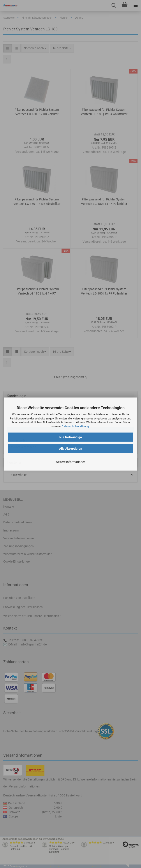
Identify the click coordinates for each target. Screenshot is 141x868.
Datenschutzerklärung (75, 426)
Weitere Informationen (70, 462)
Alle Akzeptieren (71, 449)
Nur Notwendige (71, 437)
